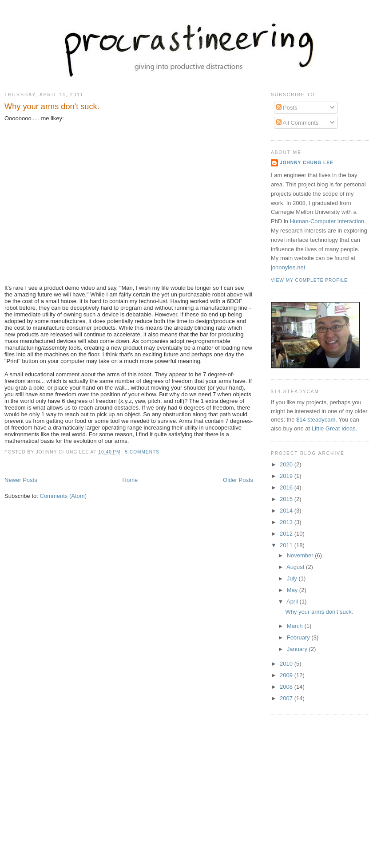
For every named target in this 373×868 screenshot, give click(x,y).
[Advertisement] (190, 799)
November (301, 555)
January (298, 649)
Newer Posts (21, 480)
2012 (287, 534)
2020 (287, 464)
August (296, 567)
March (296, 626)
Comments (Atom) (63, 496)
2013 (287, 522)
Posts (287, 108)
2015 (287, 499)
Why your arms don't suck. (52, 107)
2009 (287, 675)
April (293, 602)
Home (130, 480)
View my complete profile (309, 280)
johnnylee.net (288, 267)
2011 (287, 545)
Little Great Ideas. (335, 428)
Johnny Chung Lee (307, 163)
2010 (287, 664)
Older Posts (238, 480)
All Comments (298, 123)
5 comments (142, 452)
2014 (287, 511)
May (293, 590)
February (299, 637)
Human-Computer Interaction (327, 221)
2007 (287, 698)
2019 (287, 476)
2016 (287, 487)
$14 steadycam (316, 420)
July (293, 578)
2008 (287, 687)
